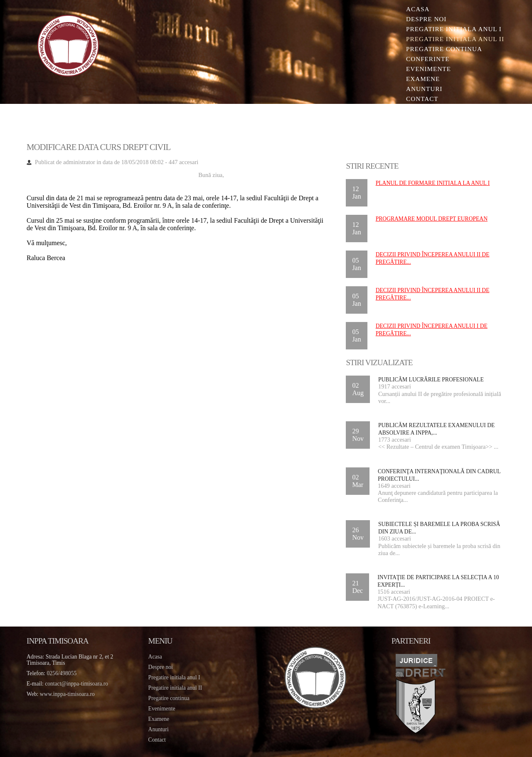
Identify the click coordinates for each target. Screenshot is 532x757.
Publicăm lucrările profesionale (431, 380)
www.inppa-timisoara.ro (67, 694)
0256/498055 (62, 673)
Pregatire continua (444, 49)
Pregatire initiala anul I (174, 677)
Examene (423, 79)
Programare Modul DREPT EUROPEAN (432, 219)
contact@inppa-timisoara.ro (76, 684)
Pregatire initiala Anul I (454, 29)
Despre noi (426, 19)
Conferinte (428, 59)
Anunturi (424, 89)
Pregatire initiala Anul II (455, 39)
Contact (422, 99)
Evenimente (429, 69)
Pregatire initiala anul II (175, 688)
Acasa (418, 9)
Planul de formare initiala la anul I (433, 183)
